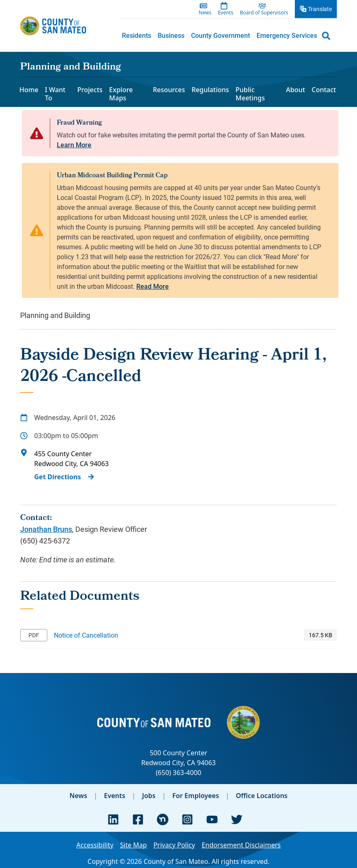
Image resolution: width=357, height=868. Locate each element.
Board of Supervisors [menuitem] (264, 13)
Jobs (149, 796)
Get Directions (58, 477)
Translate (320, 9)
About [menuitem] (295, 90)
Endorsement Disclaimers (241, 845)
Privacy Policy (174, 845)
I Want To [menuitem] (55, 94)
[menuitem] (136, 35)
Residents (136, 35)
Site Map (133, 845)
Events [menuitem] (225, 13)
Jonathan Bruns (46, 529)
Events (114, 796)
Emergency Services (287, 35)
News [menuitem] (205, 13)
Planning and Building (71, 67)
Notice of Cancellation (86, 635)
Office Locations (262, 796)
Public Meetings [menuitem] (250, 94)
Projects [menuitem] (90, 90)
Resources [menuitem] (169, 90)
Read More (153, 286)
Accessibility (95, 845)
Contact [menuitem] (324, 90)
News (78, 796)
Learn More (74, 145)
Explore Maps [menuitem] (121, 94)
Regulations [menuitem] (210, 90)
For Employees (196, 796)
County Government (220, 35)
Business (171, 35)
